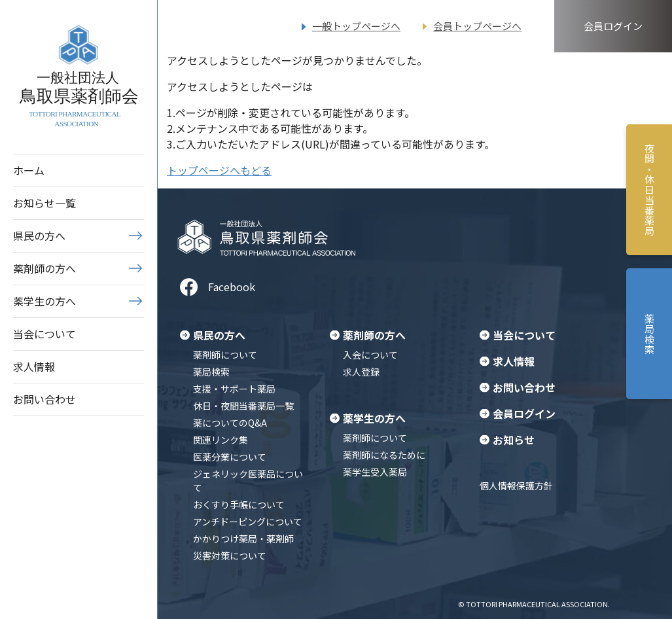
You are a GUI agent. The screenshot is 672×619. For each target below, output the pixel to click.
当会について (44, 334)
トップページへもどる (219, 170)
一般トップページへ (356, 26)
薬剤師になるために (384, 455)
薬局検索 (211, 372)
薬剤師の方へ (44, 268)
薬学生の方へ (44, 301)
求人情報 (34, 366)
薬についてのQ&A (230, 423)
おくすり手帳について (239, 504)
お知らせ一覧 (44, 203)
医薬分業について (230, 457)
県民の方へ (39, 236)
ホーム (29, 170)
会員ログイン (613, 26)
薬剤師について (225, 355)
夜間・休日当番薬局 (649, 190)
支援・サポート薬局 (234, 389)
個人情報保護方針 (516, 486)
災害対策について (230, 556)
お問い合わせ (44, 399)
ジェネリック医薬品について (248, 481)
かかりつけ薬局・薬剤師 (243, 539)
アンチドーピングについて (248, 522)
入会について (370, 355)
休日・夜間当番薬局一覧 (243, 406)
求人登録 (361, 372)
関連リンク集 (221, 440)
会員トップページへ (477, 26)
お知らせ (514, 440)
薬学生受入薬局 (375, 472)
